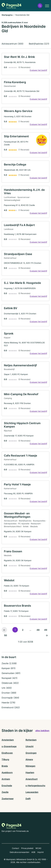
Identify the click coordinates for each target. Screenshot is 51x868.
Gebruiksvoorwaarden (19, 852)
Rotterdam (31, 740)
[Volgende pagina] (47, 635)
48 (38, 630)
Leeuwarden (32, 792)
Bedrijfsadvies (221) (39, 44)
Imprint (41, 852)
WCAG (38, 848)
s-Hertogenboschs (35, 786)
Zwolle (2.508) (9, 663)
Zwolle (5, 792)
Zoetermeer (8, 799)
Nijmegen (30, 766)
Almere (29, 759)
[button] (40, 6)
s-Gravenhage (9, 746)
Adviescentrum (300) (13, 44)
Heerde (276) (8, 703)
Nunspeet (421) (10, 678)
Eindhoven (7, 753)
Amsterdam (8, 740)
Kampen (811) (9, 668)
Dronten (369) (9, 693)
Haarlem (30, 772)
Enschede (7, 786)
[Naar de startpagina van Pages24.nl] (11, 6)
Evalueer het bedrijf (38, 70)
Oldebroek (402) (10, 683)
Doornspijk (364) (10, 698)
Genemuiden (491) (11, 673)
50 (6, 635)
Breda (5, 766)
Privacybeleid (27, 848)
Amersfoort (32, 779)
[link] (26, 64)
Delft (28, 799)
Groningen (31, 753)
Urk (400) (7, 688)
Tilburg (5, 759)
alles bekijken (42, 731)
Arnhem (6, 779)
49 (46, 630)
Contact (16, 848)
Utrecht (30, 746)
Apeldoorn (7, 772)
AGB (33, 852)
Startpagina (7, 15)
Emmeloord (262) (11, 707)
